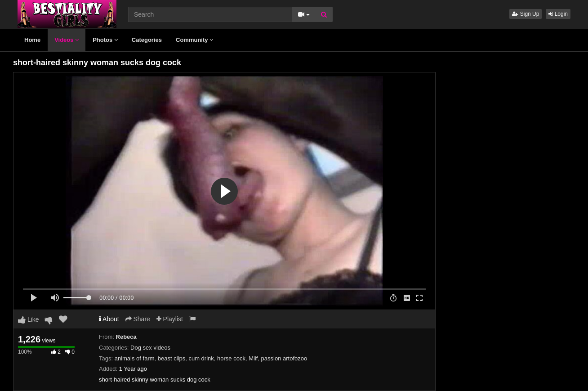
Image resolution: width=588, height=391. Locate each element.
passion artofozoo (284, 358)
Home (32, 40)
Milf (253, 358)
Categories (147, 40)
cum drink (201, 358)
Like (29, 319)
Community (194, 40)
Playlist (170, 319)
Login (558, 14)
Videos (67, 40)
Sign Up (526, 14)
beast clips (171, 358)
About (109, 319)
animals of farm (135, 358)
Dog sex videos (150, 348)
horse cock (231, 358)
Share (138, 319)
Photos (105, 40)
